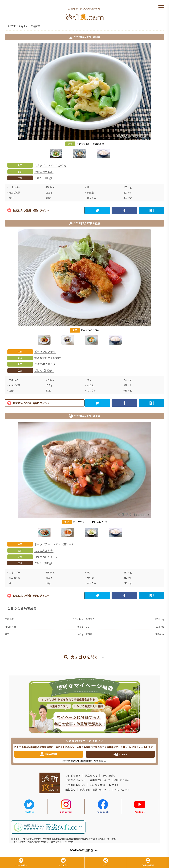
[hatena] (152, 210)
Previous (2, 101)
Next (167, 101)
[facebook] (124, 210)
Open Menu (161, 8)
